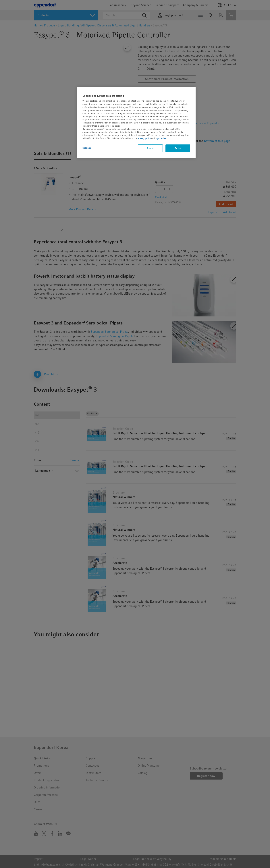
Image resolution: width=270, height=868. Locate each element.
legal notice (161, 138)
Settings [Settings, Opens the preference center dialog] (87, 148)
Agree (178, 148)
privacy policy (144, 138)
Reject (150, 148)
